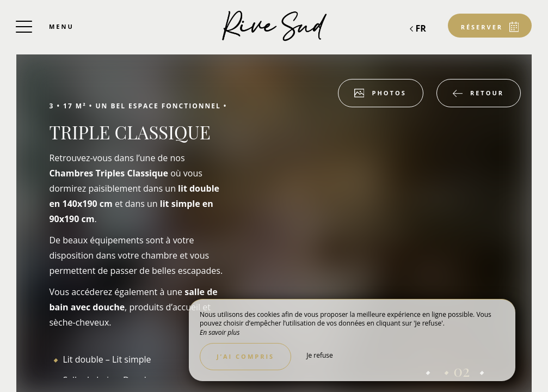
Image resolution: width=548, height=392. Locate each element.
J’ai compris (245, 356)
